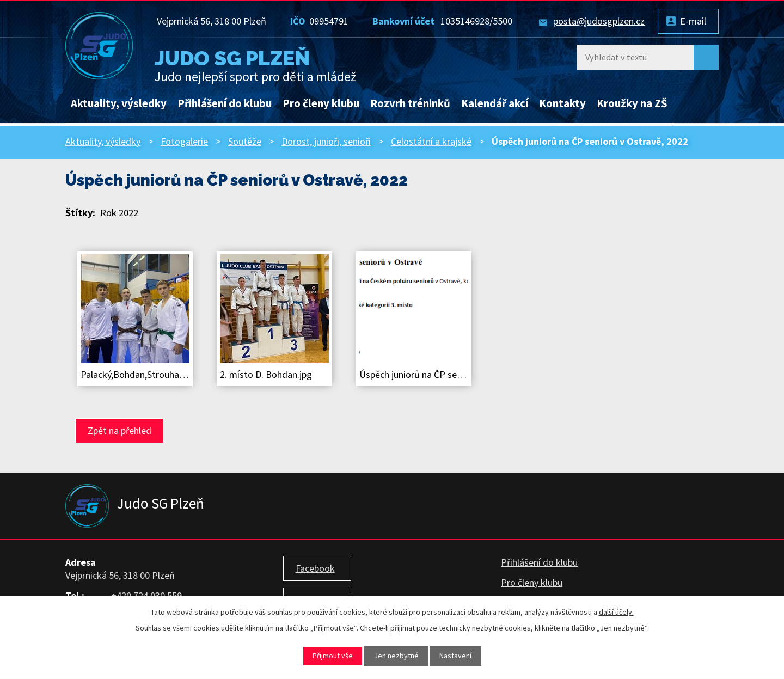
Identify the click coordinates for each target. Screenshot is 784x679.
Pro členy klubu (321, 103)
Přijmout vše (333, 656)
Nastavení (455, 656)
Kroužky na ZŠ (632, 103)
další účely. (616, 612)
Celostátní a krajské (431, 141)
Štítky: (80, 213)
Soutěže (245, 141)
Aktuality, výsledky (119, 103)
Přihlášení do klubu (225, 103)
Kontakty (562, 103)
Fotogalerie (184, 141)
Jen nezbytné (396, 656)
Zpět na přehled (120, 430)
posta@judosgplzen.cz (599, 21)
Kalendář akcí (495, 103)
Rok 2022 (119, 213)
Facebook (315, 568)
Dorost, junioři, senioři (326, 141)
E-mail (693, 21)
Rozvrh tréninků (410, 103)
